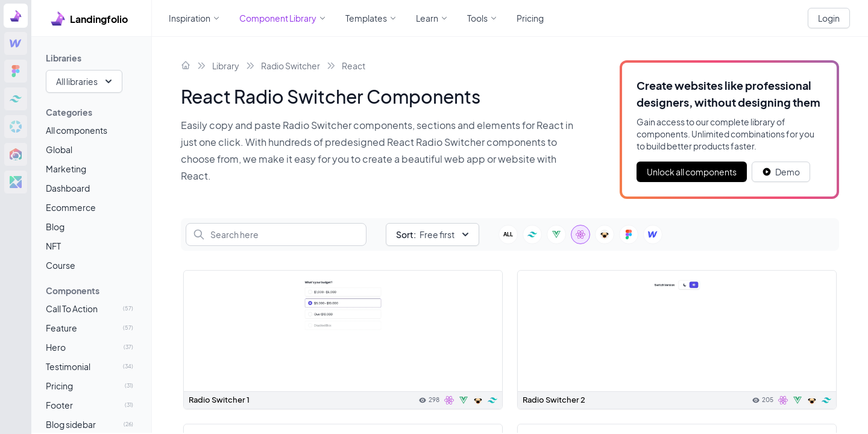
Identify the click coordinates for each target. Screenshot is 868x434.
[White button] (781, 172)
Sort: (406, 234)
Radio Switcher (291, 66)
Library (226, 66)
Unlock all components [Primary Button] (692, 172)
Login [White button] (829, 18)
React (354, 66)
